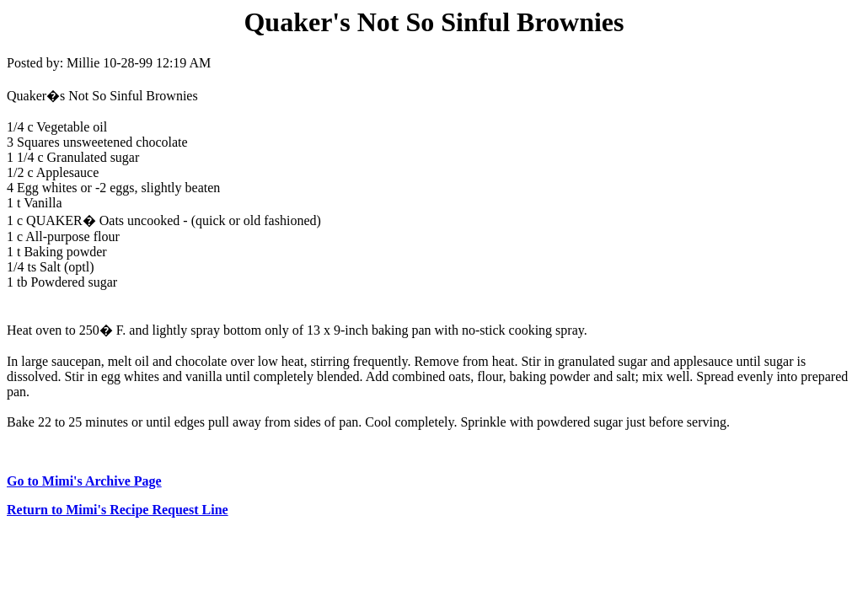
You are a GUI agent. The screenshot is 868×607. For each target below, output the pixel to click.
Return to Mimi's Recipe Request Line (118, 510)
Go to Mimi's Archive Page (84, 481)
